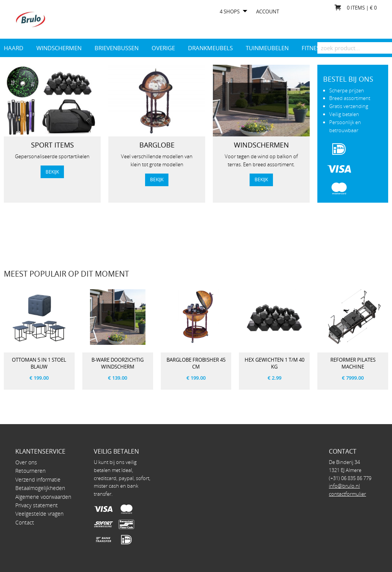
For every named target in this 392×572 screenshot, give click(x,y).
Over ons (26, 462)
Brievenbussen (117, 48)
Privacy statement (37, 505)
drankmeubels (210, 48)
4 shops (230, 12)
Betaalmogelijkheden (40, 488)
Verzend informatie (38, 479)
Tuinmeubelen (267, 48)
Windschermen (59, 48)
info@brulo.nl (344, 486)
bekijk (52, 172)
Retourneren (30, 471)
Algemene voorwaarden (43, 497)
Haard (14, 48)
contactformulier (347, 494)
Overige (163, 48)
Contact (25, 522)
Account (268, 12)
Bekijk (157, 179)
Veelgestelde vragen (39, 514)
